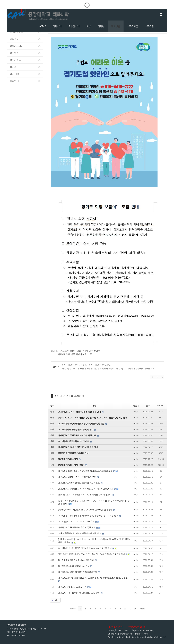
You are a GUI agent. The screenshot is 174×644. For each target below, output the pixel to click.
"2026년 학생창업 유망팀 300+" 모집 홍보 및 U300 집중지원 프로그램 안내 (92, 554)
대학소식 (25, 39)
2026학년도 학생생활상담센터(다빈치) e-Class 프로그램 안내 (85, 548)
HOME (42, 26)
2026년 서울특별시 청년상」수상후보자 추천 (77, 477)
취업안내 (25, 81)
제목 (94, 406)
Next (142, 609)
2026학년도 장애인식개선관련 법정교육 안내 (78, 572)
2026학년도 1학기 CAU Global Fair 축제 (76, 522)
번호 (52, 406)
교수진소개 (74, 26)
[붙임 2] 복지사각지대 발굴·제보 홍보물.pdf (135, 369)
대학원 (101, 26)
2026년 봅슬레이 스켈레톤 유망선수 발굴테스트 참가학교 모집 (85, 471)
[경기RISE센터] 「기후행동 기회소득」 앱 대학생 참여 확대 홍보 (85, 495)
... (130, 609)
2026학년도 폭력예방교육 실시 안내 (74, 566)
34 (135, 609)
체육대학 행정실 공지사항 (69, 396)
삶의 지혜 (25, 74)
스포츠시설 (133, 26)
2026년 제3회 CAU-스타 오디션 (72, 587)
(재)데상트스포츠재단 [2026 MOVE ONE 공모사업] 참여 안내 (85, 510)
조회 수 (161, 406)
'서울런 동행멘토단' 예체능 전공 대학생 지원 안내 (80, 534)
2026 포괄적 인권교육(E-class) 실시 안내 (76, 560)
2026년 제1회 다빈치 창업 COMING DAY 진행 (79, 593)
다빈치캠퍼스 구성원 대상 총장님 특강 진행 (77, 528)
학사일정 (25, 53)
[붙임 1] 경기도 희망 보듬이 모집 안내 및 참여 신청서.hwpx (88, 369)
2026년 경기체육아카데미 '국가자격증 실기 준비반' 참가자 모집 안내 (88, 516)
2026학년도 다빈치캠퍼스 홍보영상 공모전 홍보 (79, 483)
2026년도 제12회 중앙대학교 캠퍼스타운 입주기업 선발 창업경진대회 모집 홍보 (93, 578)
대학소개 (57, 26)
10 (125, 609)
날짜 (148, 406)
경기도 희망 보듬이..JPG (99, 365)
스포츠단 (149, 26)
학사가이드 (25, 60)
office (136, 412)
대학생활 (116, 26)
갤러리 (25, 67)
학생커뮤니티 (25, 46)
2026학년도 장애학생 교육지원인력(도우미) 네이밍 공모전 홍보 (86, 489)
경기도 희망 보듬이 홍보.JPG (74, 365)
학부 (89, 26)
